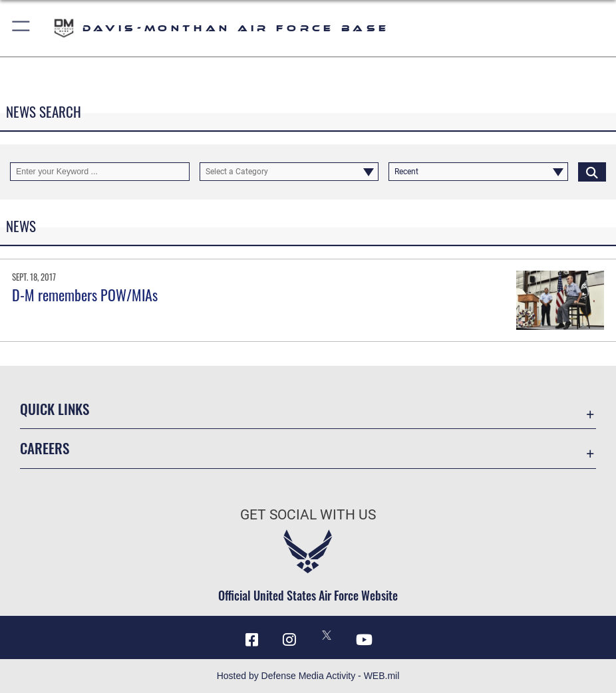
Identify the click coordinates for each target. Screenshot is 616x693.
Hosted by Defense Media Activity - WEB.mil (308, 676)
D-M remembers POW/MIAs (85, 295)
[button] (22, 28)
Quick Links (55, 409)
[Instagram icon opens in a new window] (289, 640)
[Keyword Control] (100, 172)
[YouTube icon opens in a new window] (365, 640)
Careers (45, 448)
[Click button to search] (592, 172)
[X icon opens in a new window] (327, 635)
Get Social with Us (308, 514)
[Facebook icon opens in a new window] (251, 640)
